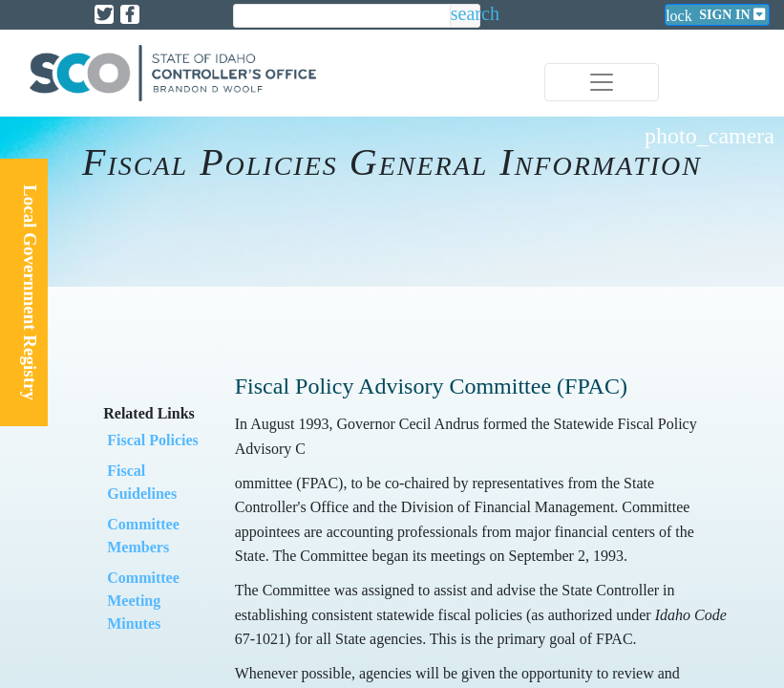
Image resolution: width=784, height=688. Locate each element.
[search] (342, 17)
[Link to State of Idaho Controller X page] (104, 14)
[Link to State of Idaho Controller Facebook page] (130, 14)
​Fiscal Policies (153, 440)
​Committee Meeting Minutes (143, 601)
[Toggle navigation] (602, 82)
